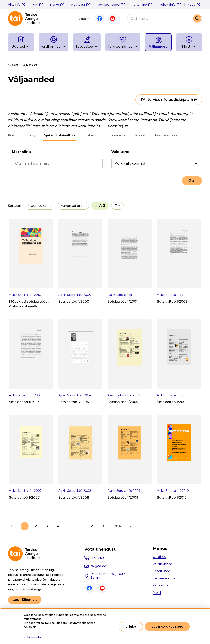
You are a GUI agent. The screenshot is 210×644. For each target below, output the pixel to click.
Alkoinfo (14, 5)
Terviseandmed (108, 5)
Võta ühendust (100, 549)
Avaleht (13, 65)
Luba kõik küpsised (167, 626)
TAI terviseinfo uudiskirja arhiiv (169, 100)
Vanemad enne (73, 206)
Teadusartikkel (166, 135)
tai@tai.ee (98, 566)
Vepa (191, 5)
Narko (55, 5)
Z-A (117, 206)
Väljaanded (162, 585)
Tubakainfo (167, 5)
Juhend (91, 135)
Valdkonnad (163, 564)
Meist (157, 593)
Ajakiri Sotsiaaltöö (60, 135)
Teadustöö (162, 571)
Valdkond (120, 152)
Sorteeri (14, 206)
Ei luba (131, 626)
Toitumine (139, 5)
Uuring (29, 135)
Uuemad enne (40, 206)
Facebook (100, 19)
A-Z (102, 206)
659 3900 (98, 558)
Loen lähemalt (25, 600)
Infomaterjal (116, 135)
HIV (35, 5)
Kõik (11, 135)
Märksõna (21, 152)
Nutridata (78, 5)
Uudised (160, 557)
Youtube (113, 19)
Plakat (140, 135)
